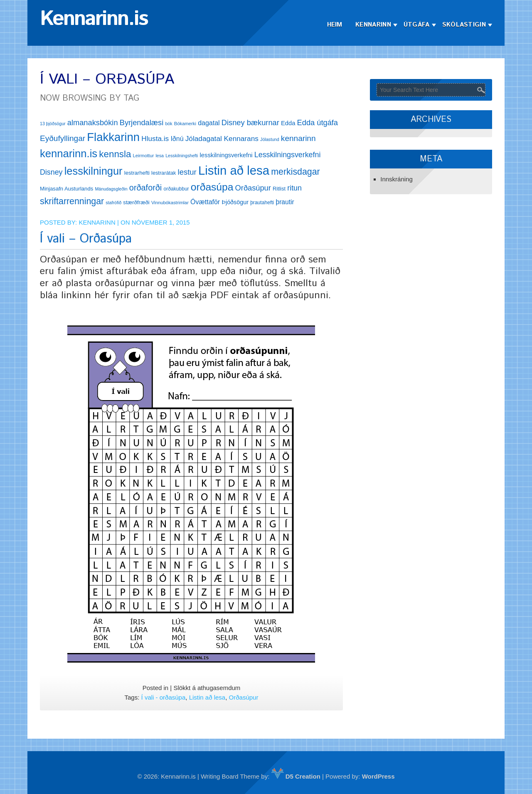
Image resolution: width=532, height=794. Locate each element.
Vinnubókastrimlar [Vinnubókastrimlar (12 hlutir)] (170, 203)
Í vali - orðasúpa (164, 697)
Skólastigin (464, 25)
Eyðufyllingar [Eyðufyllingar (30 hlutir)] (63, 138)
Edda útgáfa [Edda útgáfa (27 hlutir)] (318, 122)
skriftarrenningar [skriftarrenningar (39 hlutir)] (72, 201)
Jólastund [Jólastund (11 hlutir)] (270, 139)
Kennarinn (373, 25)
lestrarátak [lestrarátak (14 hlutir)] (164, 173)
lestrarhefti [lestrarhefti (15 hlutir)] (137, 173)
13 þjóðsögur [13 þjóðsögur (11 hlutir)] (53, 124)
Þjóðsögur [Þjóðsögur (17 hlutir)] (235, 202)
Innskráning (397, 179)
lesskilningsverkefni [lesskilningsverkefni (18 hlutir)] (226, 155)
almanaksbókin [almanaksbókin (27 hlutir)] (93, 122)
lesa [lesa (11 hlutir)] (160, 156)
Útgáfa (417, 25)
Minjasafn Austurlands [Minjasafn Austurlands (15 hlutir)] (66, 189)
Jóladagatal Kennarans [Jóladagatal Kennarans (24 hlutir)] (222, 139)
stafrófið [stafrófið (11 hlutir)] (113, 203)
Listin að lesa (207, 697)
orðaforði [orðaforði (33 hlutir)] (145, 188)
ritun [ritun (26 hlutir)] (294, 188)
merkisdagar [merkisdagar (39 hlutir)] (295, 172)
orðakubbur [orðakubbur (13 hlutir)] (176, 189)
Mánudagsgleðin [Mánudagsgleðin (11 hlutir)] (111, 189)
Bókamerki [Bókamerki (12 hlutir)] (185, 124)
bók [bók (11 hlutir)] (169, 124)
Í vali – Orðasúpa (86, 239)
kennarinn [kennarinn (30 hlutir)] (298, 138)
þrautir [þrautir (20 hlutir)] (285, 202)
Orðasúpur (244, 697)
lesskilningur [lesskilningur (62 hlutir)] (94, 171)
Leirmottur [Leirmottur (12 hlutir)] (144, 156)
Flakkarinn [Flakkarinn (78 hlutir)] (113, 137)
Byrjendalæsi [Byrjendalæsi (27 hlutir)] (142, 122)
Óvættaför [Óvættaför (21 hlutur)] (205, 202)
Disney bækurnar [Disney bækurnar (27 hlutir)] (250, 122)
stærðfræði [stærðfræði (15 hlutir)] (136, 202)
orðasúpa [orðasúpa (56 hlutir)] (212, 187)
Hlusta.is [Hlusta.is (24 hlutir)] (155, 139)
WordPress (378, 776)
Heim (335, 25)
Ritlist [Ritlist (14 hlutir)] (279, 189)
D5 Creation (296, 776)
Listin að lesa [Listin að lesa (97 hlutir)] (234, 170)
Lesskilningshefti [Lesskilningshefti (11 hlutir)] (182, 156)
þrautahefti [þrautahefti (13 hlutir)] (262, 203)
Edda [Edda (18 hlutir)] (288, 123)
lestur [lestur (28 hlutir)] (187, 172)
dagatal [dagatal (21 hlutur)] (209, 123)
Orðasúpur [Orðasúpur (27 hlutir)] (253, 188)
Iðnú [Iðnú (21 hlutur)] (177, 139)
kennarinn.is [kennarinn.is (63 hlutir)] (69, 153)
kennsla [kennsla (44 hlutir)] (115, 154)
